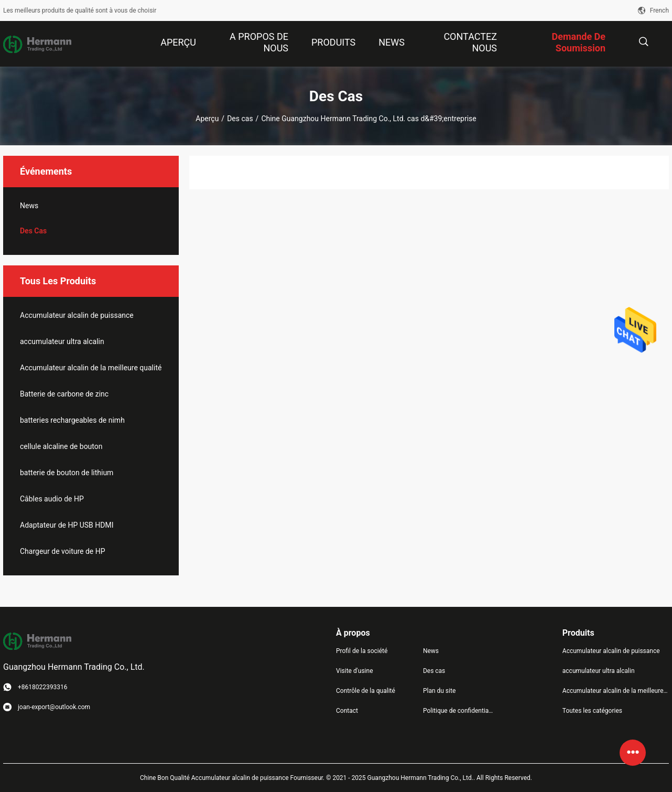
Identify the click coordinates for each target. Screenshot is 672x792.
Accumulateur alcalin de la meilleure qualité (91, 368)
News (29, 206)
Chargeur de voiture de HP (63, 551)
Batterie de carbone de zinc (64, 394)
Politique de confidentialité (458, 711)
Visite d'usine (355, 671)
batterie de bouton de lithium (67, 473)
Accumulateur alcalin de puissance (77, 315)
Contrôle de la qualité (366, 691)
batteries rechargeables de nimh (72, 420)
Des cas (240, 119)
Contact (347, 711)
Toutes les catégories (592, 711)
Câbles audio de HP (52, 499)
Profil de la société (362, 651)
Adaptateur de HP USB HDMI (67, 525)
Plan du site (439, 691)
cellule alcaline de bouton (61, 446)
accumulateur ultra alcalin (62, 341)
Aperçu (207, 119)
